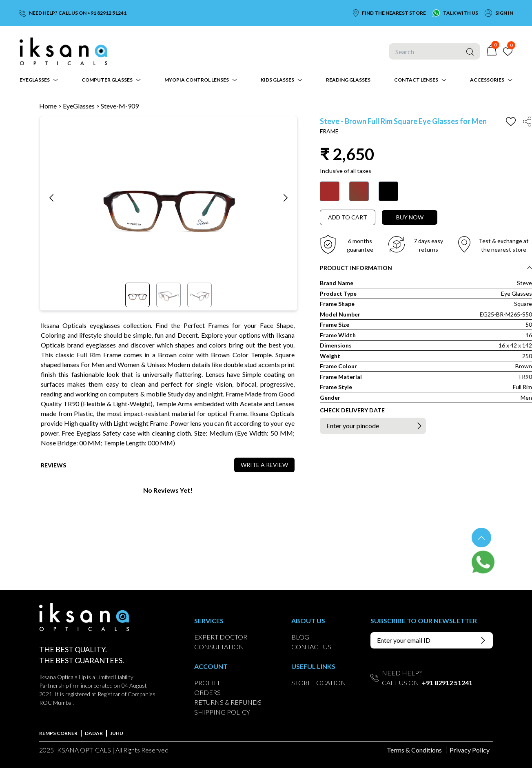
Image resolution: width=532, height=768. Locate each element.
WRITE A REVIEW (264, 465)
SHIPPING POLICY (222, 712)
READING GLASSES (348, 80)
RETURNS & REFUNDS (228, 702)
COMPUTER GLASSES (107, 80)
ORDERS (207, 692)
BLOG (300, 637)
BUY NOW (410, 217)
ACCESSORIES (487, 80)
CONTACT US (311, 647)
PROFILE (208, 683)
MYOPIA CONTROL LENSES (197, 80)
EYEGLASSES (35, 80)
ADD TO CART (348, 217)
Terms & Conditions (414, 750)
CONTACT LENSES (416, 80)
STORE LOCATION (319, 683)
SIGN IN (504, 13)
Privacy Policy (470, 750)
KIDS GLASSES (277, 80)
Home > (50, 106)
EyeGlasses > (82, 106)
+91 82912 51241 (447, 683)
